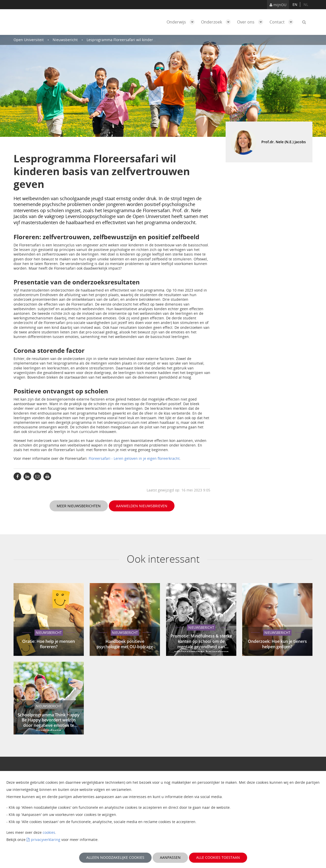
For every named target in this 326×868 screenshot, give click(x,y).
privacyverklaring (46, 840)
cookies (49, 832)
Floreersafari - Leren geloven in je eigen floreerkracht (134, 458)
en (295, 4)
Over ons (251, 22)
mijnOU (278, 5)
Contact (283, 22)
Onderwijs (182, 22)
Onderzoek (217, 22)
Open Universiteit (29, 40)
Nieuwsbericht (65, 40)
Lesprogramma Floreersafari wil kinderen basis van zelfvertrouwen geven (150, 40)
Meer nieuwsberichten (79, 506)
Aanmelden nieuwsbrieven (142, 506)
